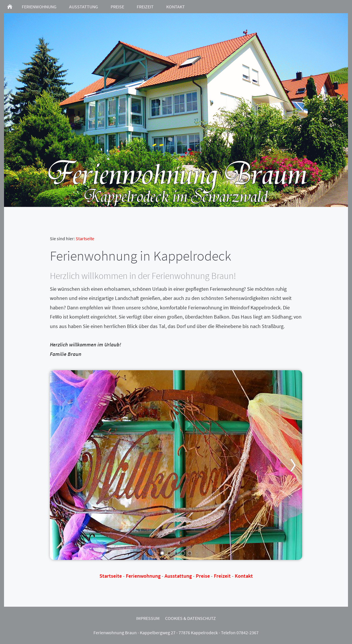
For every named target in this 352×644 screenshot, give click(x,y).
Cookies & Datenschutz (190, 618)
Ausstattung (178, 576)
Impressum (148, 618)
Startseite (85, 238)
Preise (203, 576)
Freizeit (222, 576)
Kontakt (244, 576)
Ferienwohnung (143, 576)
